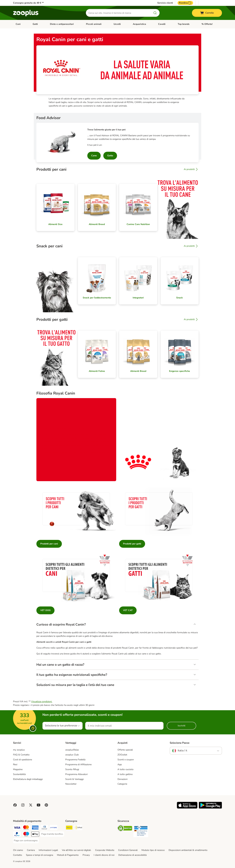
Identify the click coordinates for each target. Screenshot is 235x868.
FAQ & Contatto (21, 755)
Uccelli (117, 24)
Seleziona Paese (180, 743)
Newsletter (71, 784)
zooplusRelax (72, 750)
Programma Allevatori (76, 774)
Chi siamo (18, 850)
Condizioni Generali (128, 850)
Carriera (31, 850)
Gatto (110, 156)
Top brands (184, 24)
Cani (18, 24)
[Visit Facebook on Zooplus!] (15, 805)
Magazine (18, 769)
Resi (15, 764)
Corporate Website (105, 850)
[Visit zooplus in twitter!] (31, 805)
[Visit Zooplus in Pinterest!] (46, 805)
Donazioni (122, 779)
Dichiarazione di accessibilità (132, 855)
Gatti (35, 24)
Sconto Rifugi (72, 769)
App (120, 764)
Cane (94, 156)
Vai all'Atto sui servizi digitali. (77, 850)
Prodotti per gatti (132, 544)
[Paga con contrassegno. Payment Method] (26, 841)
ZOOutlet (122, 755)
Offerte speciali (125, 750)
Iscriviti (182, 726)
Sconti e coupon (126, 760)
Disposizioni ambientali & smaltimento (188, 850)
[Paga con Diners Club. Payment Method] (44, 828)
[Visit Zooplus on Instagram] (23, 805)
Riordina (185, 3)
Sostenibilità (19, 774)
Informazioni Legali (48, 850)
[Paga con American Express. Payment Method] (35, 828)
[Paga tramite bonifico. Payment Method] (52, 834)
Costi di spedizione (23, 760)
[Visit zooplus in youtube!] (39, 805)
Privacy (86, 855)
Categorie (122, 784)
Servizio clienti (165, 3)
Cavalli (162, 24)
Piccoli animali (94, 24)
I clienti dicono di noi (104, 855)
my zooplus (19, 750)
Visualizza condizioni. (42, 701)
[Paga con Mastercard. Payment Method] (26, 828)
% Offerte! (207, 24)
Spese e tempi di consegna (39, 855)
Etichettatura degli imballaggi (28, 779)
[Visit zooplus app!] (187, 808)
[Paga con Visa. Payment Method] (17, 828)
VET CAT (128, 610)
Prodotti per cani (49, 544)
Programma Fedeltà (75, 760)
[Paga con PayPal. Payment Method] (17, 835)
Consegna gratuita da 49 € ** (28, 3)
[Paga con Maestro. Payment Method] (26, 835)
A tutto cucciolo (125, 769)
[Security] (125, 829)
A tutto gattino (125, 774)
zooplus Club (72, 755)
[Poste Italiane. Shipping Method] (69, 828)
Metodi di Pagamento (68, 855)
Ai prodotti (191, 169)
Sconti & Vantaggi (74, 779)
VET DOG (45, 610)
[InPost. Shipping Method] (78, 828)
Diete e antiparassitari (62, 24)
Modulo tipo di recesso (153, 850)
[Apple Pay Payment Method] (35, 835)
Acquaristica (139, 24)
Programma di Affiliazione (78, 764)
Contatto (18, 855)
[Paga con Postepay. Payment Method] (54, 828)
